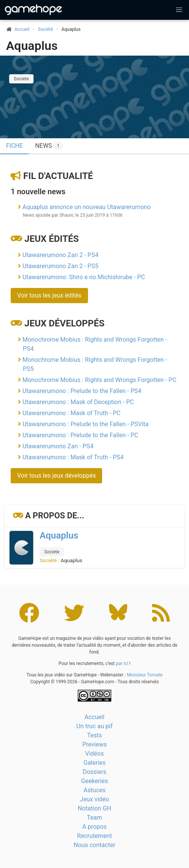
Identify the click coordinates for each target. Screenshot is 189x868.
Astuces (94, 790)
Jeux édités (52, 239)
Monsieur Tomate (145, 675)
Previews (94, 744)
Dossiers (94, 772)
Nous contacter (94, 845)
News (49, 146)
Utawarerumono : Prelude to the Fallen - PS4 (82, 391)
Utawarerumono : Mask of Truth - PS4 (73, 457)
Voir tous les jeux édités (49, 295)
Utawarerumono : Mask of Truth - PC (71, 413)
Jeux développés (64, 323)
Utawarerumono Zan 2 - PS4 (60, 255)
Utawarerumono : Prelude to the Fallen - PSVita (86, 424)
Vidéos (95, 754)
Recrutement (94, 836)
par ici (122, 663)
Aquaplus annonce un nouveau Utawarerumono (86, 207)
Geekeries (94, 781)
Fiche (14, 146)
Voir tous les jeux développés (56, 476)
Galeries (94, 763)
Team (94, 818)
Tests (94, 735)
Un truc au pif (95, 726)
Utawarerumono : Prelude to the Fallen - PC (80, 435)
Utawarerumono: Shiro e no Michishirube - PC (84, 277)
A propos (94, 827)
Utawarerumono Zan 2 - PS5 (60, 266)
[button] (179, 10)
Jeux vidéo (94, 799)
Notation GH (94, 808)
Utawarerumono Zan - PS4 (58, 446)
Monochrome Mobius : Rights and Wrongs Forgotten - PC (99, 380)
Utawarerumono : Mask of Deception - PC (78, 402)
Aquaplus (32, 46)
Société (45, 29)
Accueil (94, 717)
